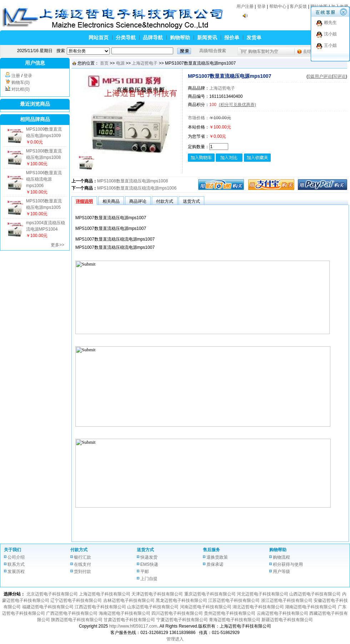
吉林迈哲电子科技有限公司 (129, 600)
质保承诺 (215, 564)
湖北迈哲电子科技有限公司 (258, 607)
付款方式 (79, 550)
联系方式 (16, 564)
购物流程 (281, 557)
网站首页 (99, 37)
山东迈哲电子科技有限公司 (153, 607)
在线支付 (82, 564)
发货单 (254, 37)
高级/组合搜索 (213, 51)
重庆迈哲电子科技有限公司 (210, 594)
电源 (120, 63)
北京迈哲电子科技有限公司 (52, 594)
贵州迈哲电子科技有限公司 (230, 613)
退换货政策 (217, 557)
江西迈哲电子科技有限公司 (100, 607)
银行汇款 (82, 557)
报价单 (232, 37)
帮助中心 (278, 6)
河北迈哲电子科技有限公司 (262, 594)
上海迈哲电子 (145, 63)
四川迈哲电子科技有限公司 (177, 613)
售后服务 (211, 550)
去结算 (309, 51)
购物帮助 (180, 37)
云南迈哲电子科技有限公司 (282, 613)
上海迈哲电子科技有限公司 (105, 594)
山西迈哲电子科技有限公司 (315, 594)
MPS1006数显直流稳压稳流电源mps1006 (44, 179)
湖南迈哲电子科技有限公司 (311, 607)
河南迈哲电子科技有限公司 (206, 607)
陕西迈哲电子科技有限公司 (77, 620)
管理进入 (175, 639)
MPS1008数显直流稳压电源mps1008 (132, 181)
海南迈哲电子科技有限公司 (125, 613)
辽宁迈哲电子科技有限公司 (76, 600)
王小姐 (330, 45)
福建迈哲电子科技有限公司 (48, 607)
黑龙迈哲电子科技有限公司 (181, 600)
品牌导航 (153, 37)
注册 (16, 76)
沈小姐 (330, 34)
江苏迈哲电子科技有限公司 (234, 600)
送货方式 (145, 550)
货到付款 (82, 572)
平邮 (145, 572)
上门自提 (149, 579)
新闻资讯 (207, 37)
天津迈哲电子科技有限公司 (157, 594)
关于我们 (12, 550)
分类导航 (126, 37)
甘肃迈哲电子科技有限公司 (129, 620)
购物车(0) (21, 82)
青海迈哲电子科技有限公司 (235, 620)
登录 (261, 6)
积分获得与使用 (288, 564)
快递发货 (149, 557)
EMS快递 (149, 564)
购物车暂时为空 (263, 51)
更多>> (57, 245)
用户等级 (281, 572)
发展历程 (16, 572)
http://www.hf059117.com (133, 626)
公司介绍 (16, 557)
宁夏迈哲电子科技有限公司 (182, 620)
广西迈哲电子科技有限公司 (72, 613)
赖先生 (330, 22)
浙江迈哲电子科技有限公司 (287, 600)
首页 (104, 63)
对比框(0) (21, 89)
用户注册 (245, 6)
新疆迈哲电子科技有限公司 (287, 620)
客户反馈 (298, 6)
